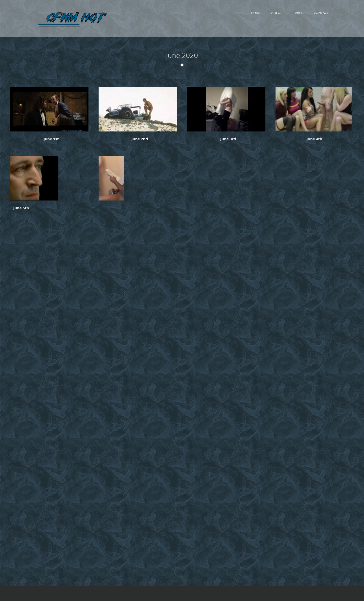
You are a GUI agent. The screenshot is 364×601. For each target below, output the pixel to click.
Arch (299, 13)
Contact (321, 13)
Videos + (278, 13)
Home (256, 13)
